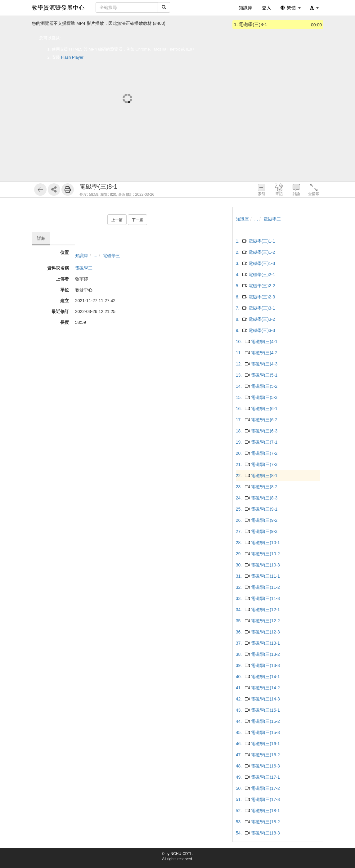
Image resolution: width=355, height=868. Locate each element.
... (96, 256)
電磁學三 (111, 256)
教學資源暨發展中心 (58, 8)
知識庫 (82, 256)
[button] (314, 8)
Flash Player (72, 57)
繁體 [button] (291, 8)
